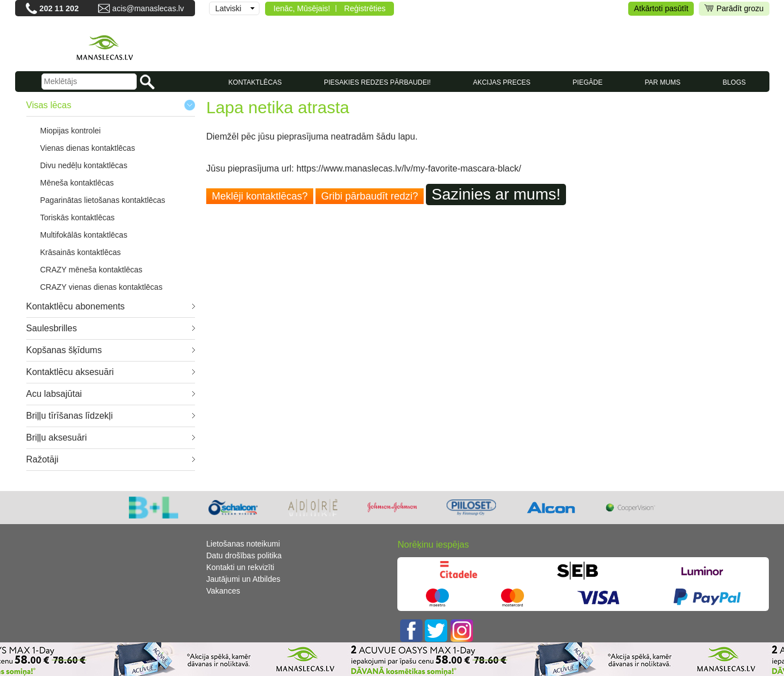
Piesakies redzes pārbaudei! (377, 82)
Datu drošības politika (244, 555)
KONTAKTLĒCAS (255, 82)
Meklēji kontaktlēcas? (260, 196)
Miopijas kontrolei (71, 131)
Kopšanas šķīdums (64, 350)
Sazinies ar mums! (496, 194)
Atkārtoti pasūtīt (661, 8)
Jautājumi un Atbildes (243, 579)
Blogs (734, 82)
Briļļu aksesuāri (57, 437)
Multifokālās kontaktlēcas (84, 235)
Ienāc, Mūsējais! (302, 8)
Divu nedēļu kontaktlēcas (84, 165)
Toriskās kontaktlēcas (78, 217)
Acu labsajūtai (54, 394)
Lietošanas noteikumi (243, 544)
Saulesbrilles (52, 328)
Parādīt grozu (734, 9)
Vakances (223, 591)
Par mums (662, 82)
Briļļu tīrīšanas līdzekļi (70, 416)
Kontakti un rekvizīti (240, 567)
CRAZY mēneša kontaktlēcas (92, 270)
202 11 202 (59, 8)
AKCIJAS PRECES (502, 82)
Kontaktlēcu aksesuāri (70, 372)
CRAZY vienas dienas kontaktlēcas (101, 287)
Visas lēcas (49, 105)
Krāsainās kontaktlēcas (81, 252)
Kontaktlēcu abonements (76, 306)
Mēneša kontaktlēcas (77, 183)
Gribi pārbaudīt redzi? (370, 196)
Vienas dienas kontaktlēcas (88, 148)
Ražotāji (43, 459)
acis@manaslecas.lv (148, 8)
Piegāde (588, 82)
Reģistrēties (365, 8)
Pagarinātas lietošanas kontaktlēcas (103, 200)
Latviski (228, 8)
